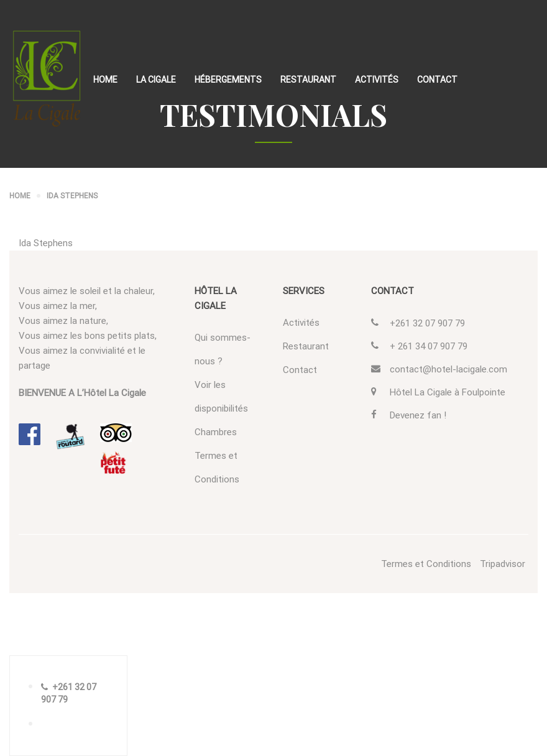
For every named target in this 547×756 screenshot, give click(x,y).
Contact (437, 80)
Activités (377, 80)
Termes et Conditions (217, 468)
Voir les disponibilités (221, 397)
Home (105, 80)
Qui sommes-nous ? (223, 349)
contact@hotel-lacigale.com (448, 369)
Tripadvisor (503, 564)
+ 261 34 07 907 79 (429, 346)
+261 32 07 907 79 (427, 323)
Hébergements (228, 80)
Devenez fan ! (418, 415)
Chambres (216, 432)
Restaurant (308, 80)
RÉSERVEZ (75, 724)
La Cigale (156, 80)
